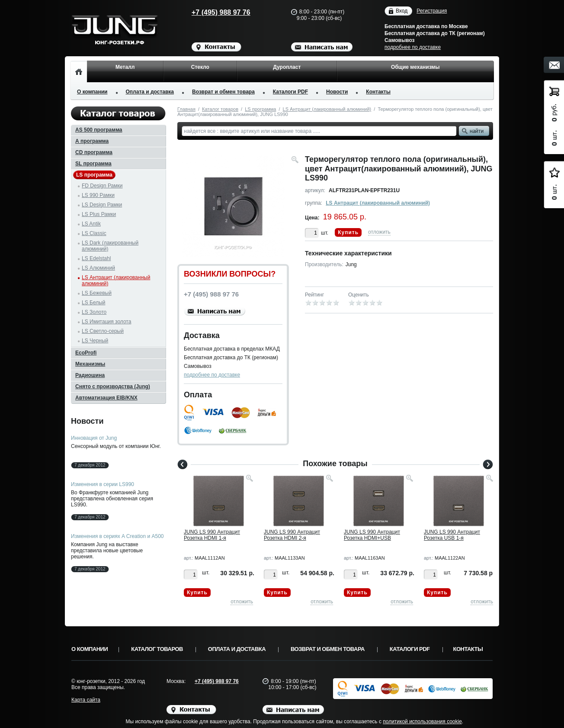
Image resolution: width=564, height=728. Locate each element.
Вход (402, 11)
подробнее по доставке (413, 47)
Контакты (378, 92)
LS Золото (94, 312)
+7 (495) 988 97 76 (213, 12)
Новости (337, 92)
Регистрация (432, 11)
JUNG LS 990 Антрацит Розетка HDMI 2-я (292, 535)
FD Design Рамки (102, 186)
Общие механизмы (415, 67)
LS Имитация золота (106, 322)
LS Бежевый (97, 293)
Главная (186, 109)
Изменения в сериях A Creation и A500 (117, 536)
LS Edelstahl (96, 258)
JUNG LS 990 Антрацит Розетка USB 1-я (452, 535)
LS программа (260, 109)
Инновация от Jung (94, 438)
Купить (348, 232)
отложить (379, 232)
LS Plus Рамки (99, 214)
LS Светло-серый (103, 331)
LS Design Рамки (102, 205)
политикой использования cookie (422, 722)
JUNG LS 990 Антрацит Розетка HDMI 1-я (212, 535)
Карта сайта (86, 700)
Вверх (526, 701)
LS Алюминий (98, 268)
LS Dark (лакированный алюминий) (110, 246)
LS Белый (94, 303)
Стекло (200, 67)
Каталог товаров (220, 109)
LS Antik (91, 224)
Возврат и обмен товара (223, 92)
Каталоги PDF (290, 92)
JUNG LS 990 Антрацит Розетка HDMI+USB (372, 535)
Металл (125, 67)
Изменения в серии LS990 (103, 484)
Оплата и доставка (150, 92)
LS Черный (95, 341)
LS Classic (94, 233)
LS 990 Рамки (98, 195)
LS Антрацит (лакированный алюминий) (327, 109)
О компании (92, 92)
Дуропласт (287, 67)
